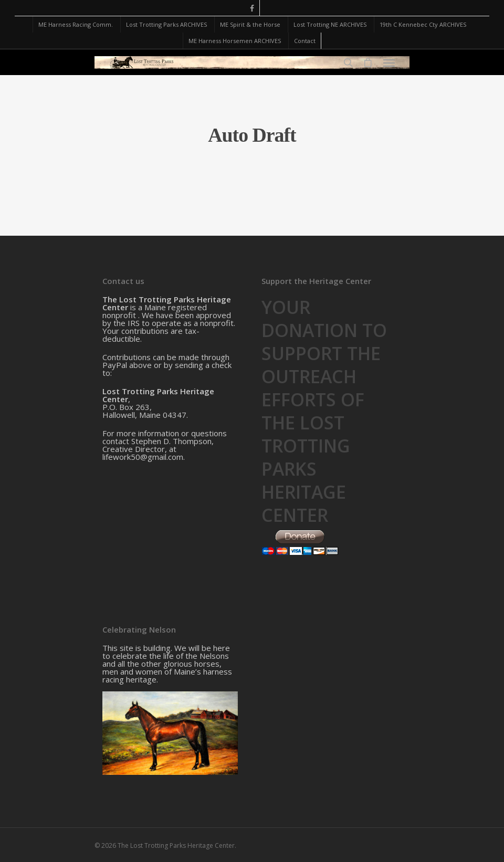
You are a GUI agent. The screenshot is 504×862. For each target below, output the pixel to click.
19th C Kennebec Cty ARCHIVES (423, 24)
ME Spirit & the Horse (250, 24)
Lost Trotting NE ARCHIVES (330, 24)
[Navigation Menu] (389, 62)
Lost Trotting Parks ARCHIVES (166, 24)
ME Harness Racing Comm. (76, 24)
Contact (305, 41)
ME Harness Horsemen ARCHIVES (235, 41)
